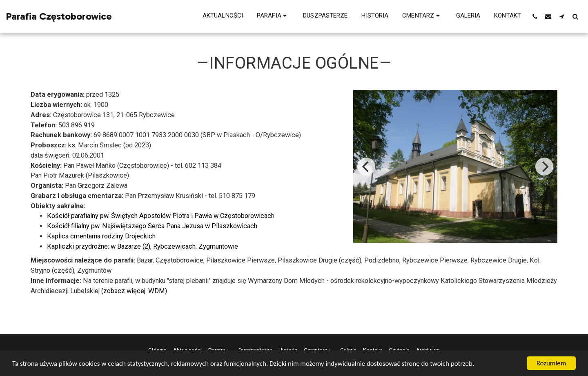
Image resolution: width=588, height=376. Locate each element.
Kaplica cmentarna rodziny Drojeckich (101, 236)
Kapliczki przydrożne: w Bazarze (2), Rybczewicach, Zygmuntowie (143, 246)
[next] (544, 167)
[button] (273, 16)
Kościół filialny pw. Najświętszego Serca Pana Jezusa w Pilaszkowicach (152, 226)
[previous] (366, 167)
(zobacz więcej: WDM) (134, 291)
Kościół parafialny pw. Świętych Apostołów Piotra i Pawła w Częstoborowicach (161, 216)
